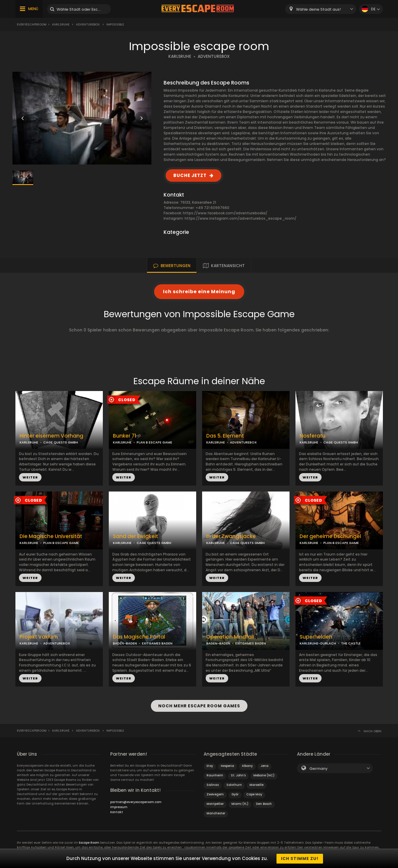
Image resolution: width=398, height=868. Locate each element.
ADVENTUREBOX (214, 56)
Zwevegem (215, 794)
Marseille (256, 785)
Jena (264, 766)
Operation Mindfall (230, 637)
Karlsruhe (61, 24)
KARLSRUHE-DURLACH (318, 643)
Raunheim (215, 775)
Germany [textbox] (318, 768)
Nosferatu (313, 436)
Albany (247, 766)
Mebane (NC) (264, 775)
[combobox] (321, 9)
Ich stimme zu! (300, 859)
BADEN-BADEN (125, 643)
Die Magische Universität (51, 536)
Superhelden (316, 637)
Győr (235, 794)
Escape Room (89, 842)
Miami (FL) (240, 804)
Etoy (210, 766)
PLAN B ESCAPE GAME (154, 442)
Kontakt (117, 812)
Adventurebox (88, 24)
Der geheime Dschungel (330, 536)
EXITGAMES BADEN (157, 643)
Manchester (216, 813)
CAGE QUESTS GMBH (61, 442)
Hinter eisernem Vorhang (51, 436)
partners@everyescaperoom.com (136, 802)
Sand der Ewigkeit (135, 536)
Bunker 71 (125, 436)
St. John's (238, 775)
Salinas (213, 785)
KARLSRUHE (180, 56)
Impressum (119, 807)
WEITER (30, 477)
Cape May (254, 794)
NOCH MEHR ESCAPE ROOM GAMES (199, 706)
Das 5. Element (225, 436)
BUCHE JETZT (190, 175)
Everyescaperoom (32, 24)
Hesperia (227, 766)
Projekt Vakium (39, 637)
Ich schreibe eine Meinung (199, 292)
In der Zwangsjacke (231, 536)
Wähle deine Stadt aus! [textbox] (318, 9)
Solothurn (234, 785)
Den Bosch (264, 804)
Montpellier (215, 804)
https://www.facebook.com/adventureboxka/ (225, 213)
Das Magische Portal (139, 637)
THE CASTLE (351, 643)
